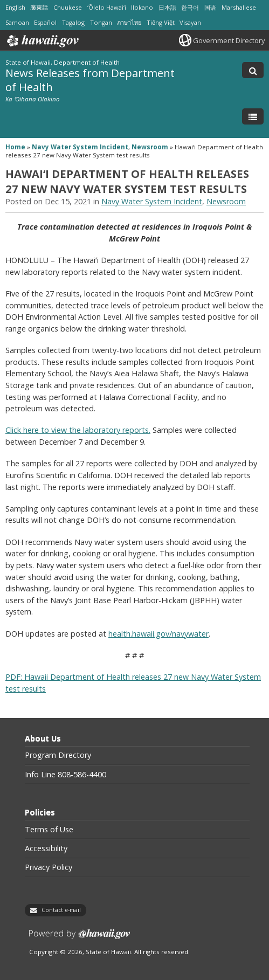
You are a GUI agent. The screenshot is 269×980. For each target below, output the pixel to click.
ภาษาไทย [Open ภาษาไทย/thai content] (129, 22)
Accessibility (46, 848)
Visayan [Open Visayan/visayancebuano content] (190, 22)
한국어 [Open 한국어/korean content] (190, 7)
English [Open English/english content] (15, 7)
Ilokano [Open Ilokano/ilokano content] (142, 7)
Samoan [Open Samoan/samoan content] (17, 22)
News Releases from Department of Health (90, 80)
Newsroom (150, 147)
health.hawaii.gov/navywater (158, 634)
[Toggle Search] (253, 70)
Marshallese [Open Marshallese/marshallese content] (239, 7)
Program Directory (58, 755)
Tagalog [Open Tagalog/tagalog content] (73, 22)
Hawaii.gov (42, 41)
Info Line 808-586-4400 (65, 775)
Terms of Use (49, 830)
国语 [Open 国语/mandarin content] (210, 7)
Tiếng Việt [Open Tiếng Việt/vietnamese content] (161, 22)
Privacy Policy (49, 867)
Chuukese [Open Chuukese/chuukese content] (68, 7)
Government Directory (229, 40)
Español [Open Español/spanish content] (45, 22)
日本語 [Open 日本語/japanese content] (167, 7)
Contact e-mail (61, 910)
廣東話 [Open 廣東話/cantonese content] (39, 7)
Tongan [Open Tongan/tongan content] (101, 22)
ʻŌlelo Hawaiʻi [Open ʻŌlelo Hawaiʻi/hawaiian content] (107, 7)
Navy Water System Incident (80, 147)
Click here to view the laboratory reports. (78, 430)
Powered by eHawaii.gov (80, 938)
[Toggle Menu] (253, 116)
